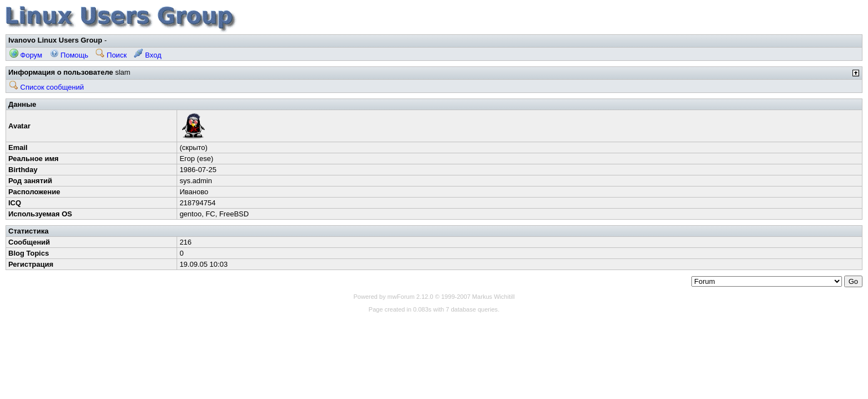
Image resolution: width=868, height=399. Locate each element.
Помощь (69, 55)
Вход (148, 55)
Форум (26, 55)
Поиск (111, 55)
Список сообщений (47, 87)
